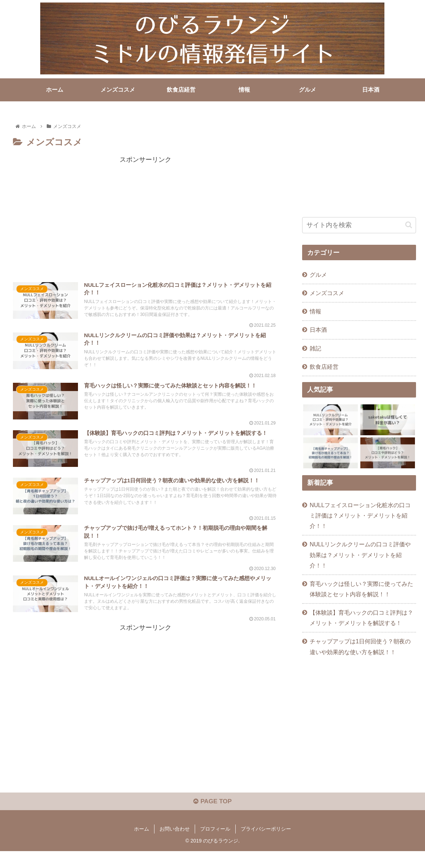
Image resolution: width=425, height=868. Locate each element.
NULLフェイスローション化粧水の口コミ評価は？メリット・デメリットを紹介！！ (360, 515)
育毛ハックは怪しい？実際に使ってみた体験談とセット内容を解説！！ (361, 589)
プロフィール (215, 846)
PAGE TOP (212, 818)
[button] (409, 225)
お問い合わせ (175, 846)
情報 (315, 311)
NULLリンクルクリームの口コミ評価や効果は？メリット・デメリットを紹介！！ (360, 555)
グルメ (318, 275)
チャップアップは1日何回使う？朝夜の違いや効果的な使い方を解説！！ (360, 646)
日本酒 (318, 330)
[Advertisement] (145, 216)
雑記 (315, 348)
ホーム (142, 846)
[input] (359, 225)
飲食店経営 (324, 366)
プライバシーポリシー (266, 846)
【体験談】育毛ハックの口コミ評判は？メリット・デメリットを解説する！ (361, 618)
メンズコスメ (327, 293)
